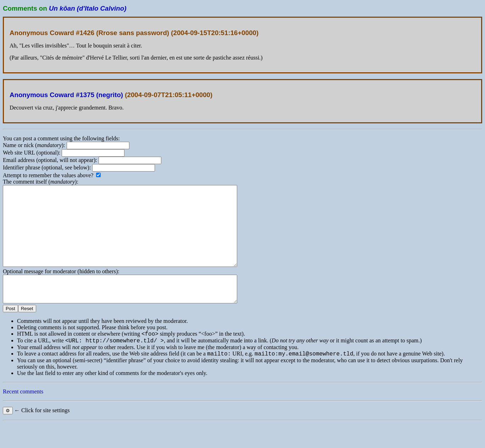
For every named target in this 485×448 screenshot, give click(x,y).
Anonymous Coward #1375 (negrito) (66, 95)
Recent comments (23, 416)
